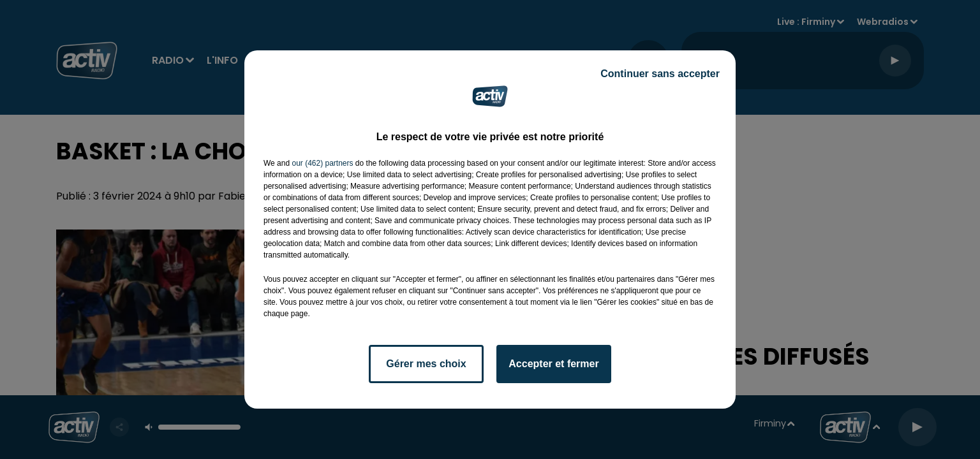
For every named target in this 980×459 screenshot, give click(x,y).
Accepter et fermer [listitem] (553, 364)
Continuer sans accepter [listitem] (660, 74)
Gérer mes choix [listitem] (426, 364)
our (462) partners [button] (322, 163)
